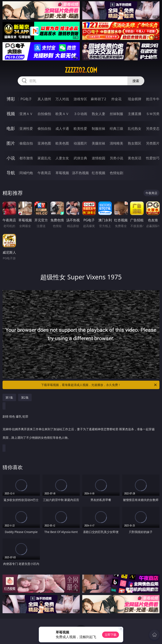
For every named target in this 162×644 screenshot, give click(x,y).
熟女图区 (135, 143)
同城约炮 (26, 173)
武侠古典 (80, 158)
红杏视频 (99, 173)
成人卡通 (62, 129)
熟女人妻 (99, 114)
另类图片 (153, 143)
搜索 (136, 81)
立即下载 (111, 635)
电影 (11, 128)
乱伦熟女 (135, 129)
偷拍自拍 (44, 129)
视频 (11, 114)
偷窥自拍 (26, 143)
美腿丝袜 (99, 143)
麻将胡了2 (98, 99)
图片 (11, 143)
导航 (11, 173)
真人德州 (44, 99)
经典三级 (116, 129)
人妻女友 (62, 158)
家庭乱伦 (44, 158)
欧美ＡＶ (62, 114)
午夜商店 (44, 173)
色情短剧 (116, 173)
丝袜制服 (116, 114)
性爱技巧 (153, 158)
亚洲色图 (44, 143)
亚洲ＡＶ (26, 114)
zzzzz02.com (81, 70)
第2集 (25, 397)
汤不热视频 (80, 173)
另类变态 (153, 129)
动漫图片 (80, 143)
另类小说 (116, 158)
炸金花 (116, 99)
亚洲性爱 (26, 129)
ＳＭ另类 (153, 114)
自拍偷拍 (44, 114)
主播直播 (135, 114)
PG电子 (26, 99)
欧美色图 (62, 143)
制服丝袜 (99, 129)
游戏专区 (80, 99)
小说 (11, 158)
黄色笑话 (135, 158)
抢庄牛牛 (153, 99)
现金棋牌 (135, 99)
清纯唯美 (116, 143)
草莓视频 (62, 173)
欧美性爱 (80, 129)
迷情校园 (99, 158)
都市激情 (26, 158)
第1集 (9, 397)
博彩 (11, 99)
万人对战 (62, 99)
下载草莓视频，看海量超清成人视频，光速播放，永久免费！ (99, 385)
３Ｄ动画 (80, 114)
